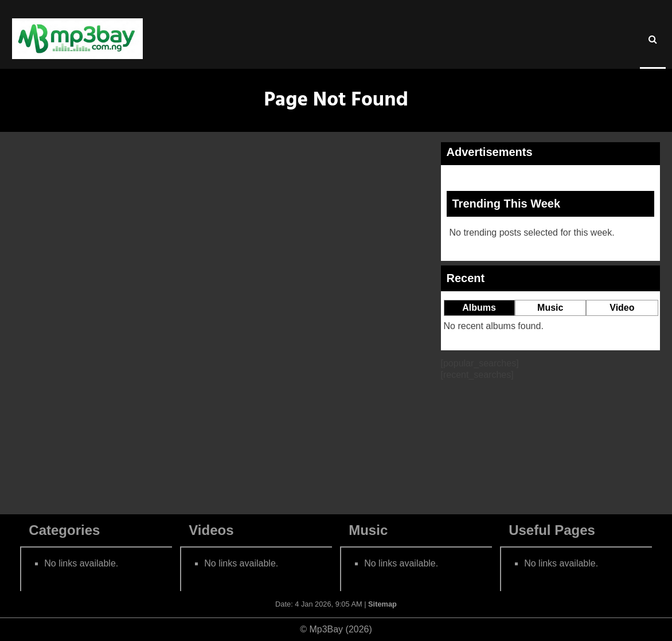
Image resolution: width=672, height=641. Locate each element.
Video (622, 308)
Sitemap (382, 604)
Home (83, 155)
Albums (479, 308)
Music (550, 308)
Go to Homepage (221, 462)
